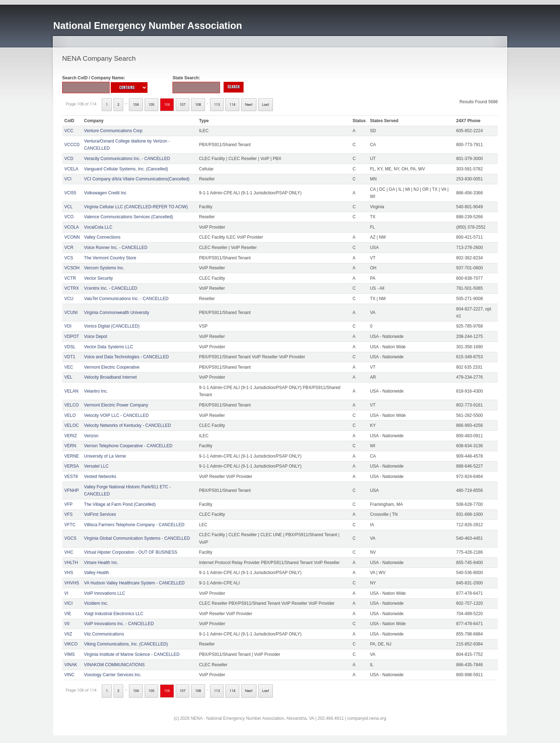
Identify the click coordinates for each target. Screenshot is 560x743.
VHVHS (72, 583)
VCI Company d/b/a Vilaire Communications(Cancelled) (137, 179)
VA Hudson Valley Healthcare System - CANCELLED (134, 583)
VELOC (72, 425)
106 (167, 105)
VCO (69, 217)
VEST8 (71, 477)
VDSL (70, 347)
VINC (69, 675)
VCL (68, 207)
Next (249, 105)
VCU (69, 299)
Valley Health (96, 573)
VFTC (70, 525)
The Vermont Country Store (110, 258)
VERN (70, 446)
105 (152, 105)
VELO (70, 415)
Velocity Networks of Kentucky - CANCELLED (127, 425)
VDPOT (72, 336)
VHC (69, 552)
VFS (68, 514)
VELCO (72, 405)
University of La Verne (105, 456)
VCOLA (72, 227)
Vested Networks (100, 477)
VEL (68, 377)
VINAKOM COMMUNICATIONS (114, 665)
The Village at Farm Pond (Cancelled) (120, 504)
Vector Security (98, 278)
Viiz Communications (104, 634)
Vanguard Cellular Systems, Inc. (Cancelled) (126, 169)
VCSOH (72, 268)
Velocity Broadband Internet (110, 377)
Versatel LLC (96, 466)
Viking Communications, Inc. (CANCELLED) (126, 644)
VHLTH (71, 563)
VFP (68, 504)
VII (67, 624)
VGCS (70, 538)
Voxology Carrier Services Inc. (113, 675)
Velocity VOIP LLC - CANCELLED (116, 415)
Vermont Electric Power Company (116, 405)
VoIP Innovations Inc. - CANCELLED (119, 624)
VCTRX (72, 288)
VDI (68, 326)
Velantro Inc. (96, 391)
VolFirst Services (100, 514)
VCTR (70, 278)
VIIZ (68, 634)
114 (232, 105)
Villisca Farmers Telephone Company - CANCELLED (134, 525)
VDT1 (70, 357)
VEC (69, 367)
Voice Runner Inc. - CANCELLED (116, 248)
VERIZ (71, 436)
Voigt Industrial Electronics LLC (114, 614)
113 (217, 105)
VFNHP (72, 490)
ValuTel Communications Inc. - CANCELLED (126, 299)
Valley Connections (102, 237)
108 (198, 105)
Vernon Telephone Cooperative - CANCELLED (128, 446)
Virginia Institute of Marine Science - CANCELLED (132, 654)
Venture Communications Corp (113, 131)
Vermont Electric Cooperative (112, 367)
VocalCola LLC (98, 227)
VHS (69, 573)
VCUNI (71, 313)
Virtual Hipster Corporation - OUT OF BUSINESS (131, 552)
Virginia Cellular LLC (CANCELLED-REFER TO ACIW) (136, 207)
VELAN (71, 391)
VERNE (72, 456)
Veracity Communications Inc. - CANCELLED (127, 159)
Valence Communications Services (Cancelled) (128, 217)
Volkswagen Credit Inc (105, 193)
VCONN (72, 237)
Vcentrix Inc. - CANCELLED (111, 288)
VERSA (72, 466)
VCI (68, 179)
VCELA (71, 169)
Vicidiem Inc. (96, 603)
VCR (69, 248)
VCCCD (72, 145)
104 (136, 105)
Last (266, 105)
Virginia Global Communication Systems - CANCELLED (137, 538)
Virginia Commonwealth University (117, 313)
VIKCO (71, 644)
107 (183, 105)
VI (66, 593)
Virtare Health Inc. (101, 563)
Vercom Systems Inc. (104, 268)
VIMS (69, 654)
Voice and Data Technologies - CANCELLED (126, 357)
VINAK (71, 665)
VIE (68, 614)
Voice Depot (96, 336)
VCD (69, 159)
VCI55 (70, 193)
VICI (68, 603)
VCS (69, 258)
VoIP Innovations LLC (104, 593)
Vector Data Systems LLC (108, 347)
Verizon (91, 436)
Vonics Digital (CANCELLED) (112, 326)
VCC (69, 131)
